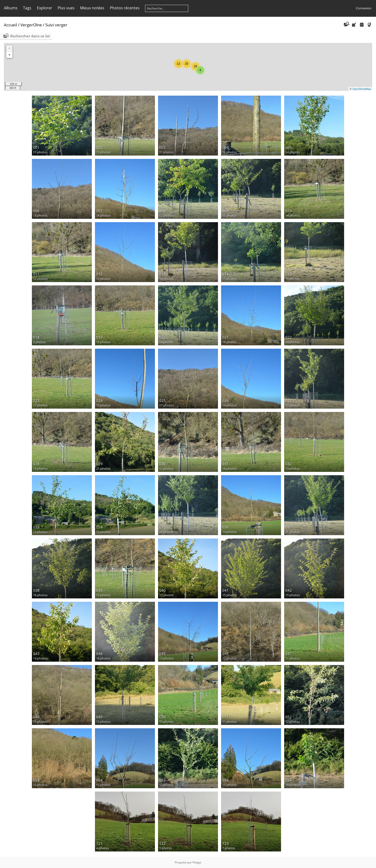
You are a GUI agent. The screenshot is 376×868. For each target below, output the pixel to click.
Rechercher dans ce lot (30, 36)
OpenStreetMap (362, 89)
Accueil (10, 25)
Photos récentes (125, 8)
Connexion (364, 8)
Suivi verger (56, 25)
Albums (11, 8)
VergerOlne (31, 25)
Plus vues (66, 8)
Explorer (45, 8)
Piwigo (197, 862)
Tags (27, 8)
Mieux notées (92, 8)
